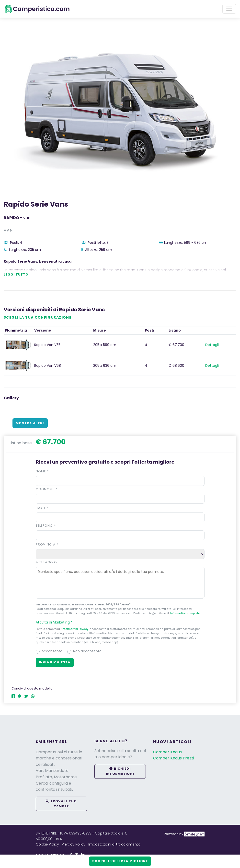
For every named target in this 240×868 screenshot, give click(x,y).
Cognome (47, 489)
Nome (42, 471)
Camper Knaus (167, 752)
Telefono (46, 526)
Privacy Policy (74, 844)
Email (42, 508)
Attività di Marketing (56, 622)
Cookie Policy (47, 844)
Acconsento (52, 651)
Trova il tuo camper (61, 804)
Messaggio (46, 562)
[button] (120, 622)
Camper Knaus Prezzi (174, 758)
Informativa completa (185, 613)
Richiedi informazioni (120, 771)
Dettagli (212, 345)
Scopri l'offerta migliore (120, 861)
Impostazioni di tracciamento (114, 844)
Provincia (47, 544)
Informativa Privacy (75, 629)
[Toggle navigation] (229, 9)
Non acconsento (87, 651)
